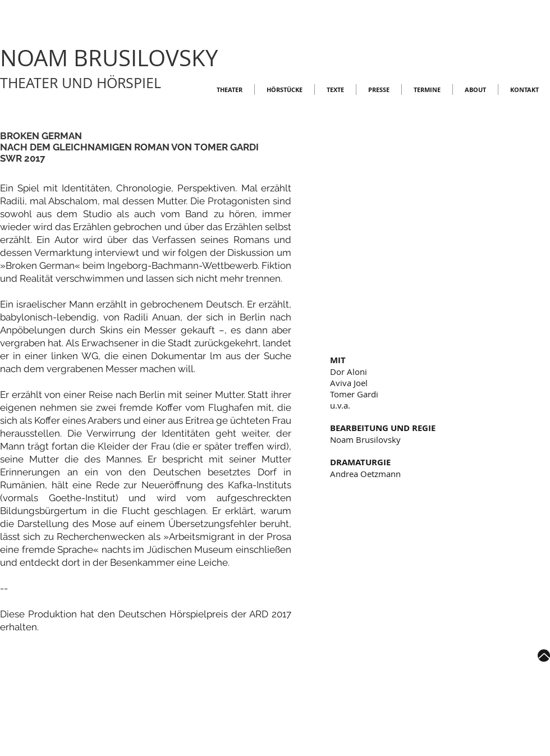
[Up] (544, 656)
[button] (440, 259)
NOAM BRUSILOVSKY (109, 58)
